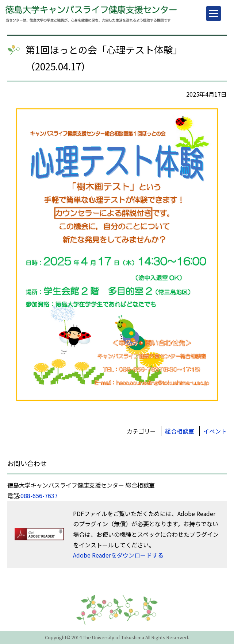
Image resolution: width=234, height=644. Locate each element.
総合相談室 (180, 431)
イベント (215, 431)
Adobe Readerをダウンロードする (118, 555)
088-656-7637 (39, 496)
